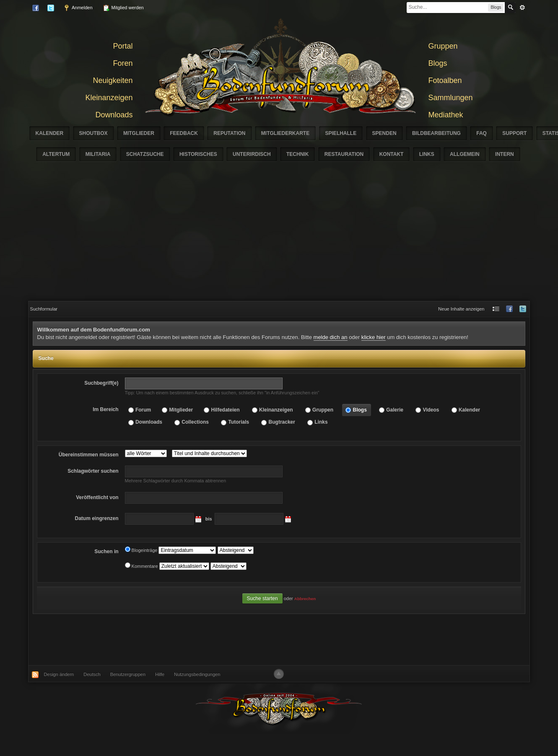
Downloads (114, 115)
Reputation (229, 133)
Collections (195, 422)
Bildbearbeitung (436, 133)
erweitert (522, 8)
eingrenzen (97, 518)
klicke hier (374, 337)
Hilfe (160, 674)
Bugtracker (282, 422)
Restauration (344, 154)
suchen (93, 471)
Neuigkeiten (113, 80)
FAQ (481, 133)
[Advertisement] (279, 238)
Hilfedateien (226, 410)
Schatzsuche (145, 154)
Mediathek (446, 115)
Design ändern (59, 674)
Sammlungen (451, 98)
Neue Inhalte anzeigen (461, 309)
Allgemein (465, 154)
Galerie (395, 410)
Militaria (98, 154)
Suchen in (106, 551)
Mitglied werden (123, 8)
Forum (143, 410)
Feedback (184, 133)
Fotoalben (445, 80)
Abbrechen (305, 599)
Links (427, 154)
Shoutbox (93, 133)
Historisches (198, 154)
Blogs (438, 63)
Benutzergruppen (128, 674)
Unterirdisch (252, 154)
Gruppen (443, 46)
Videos (431, 410)
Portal (123, 46)
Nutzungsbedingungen (197, 674)
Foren (123, 63)
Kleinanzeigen (109, 98)
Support (514, 133)
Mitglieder (139, 133)
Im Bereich (105, 409)
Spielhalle (341, 133)
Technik (297, 154)
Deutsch (92, 674)
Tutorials (239, 422)
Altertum (56, 154)
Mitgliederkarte (285, 133)
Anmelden (78, 8)
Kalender (50, 133)
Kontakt (392, 154)
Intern (505, 154)
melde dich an (331, 337)
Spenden (384, 133)
